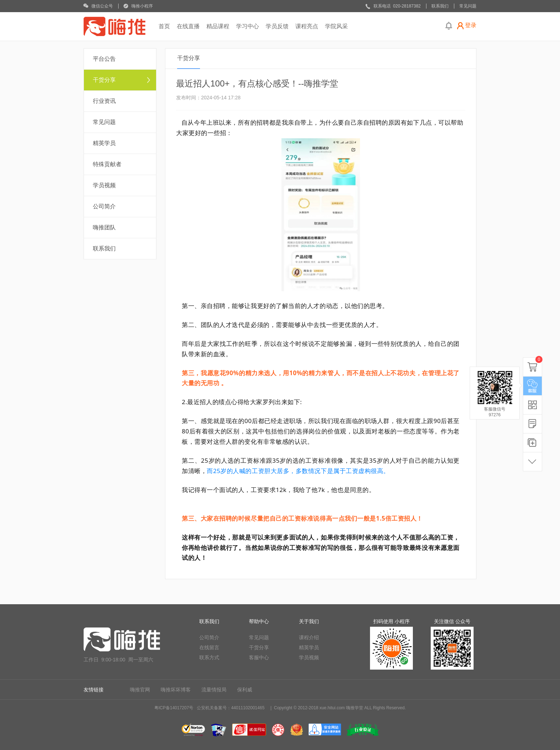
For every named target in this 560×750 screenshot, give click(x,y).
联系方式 (209, 657)
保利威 (245, 690)
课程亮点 (307, 26)
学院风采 (336, 26)
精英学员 (104, 143)
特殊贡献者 (107, 164)
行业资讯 (104, 101)
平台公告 (104, 59)
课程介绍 (309, 637)
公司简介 (104, 206)
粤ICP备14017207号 (174, 708)
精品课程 (218, 26)
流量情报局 (214, 690)
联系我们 (104, 249)
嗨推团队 (104, 227)
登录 (471, 25)
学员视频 (104, 185)
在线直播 (188, 26)
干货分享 (104, 80)
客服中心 (259, 657)
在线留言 (209, 647)
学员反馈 (277, 26)
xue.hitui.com (332, 708)
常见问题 (104, 122)
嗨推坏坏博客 (176, 690)
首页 (164, 26)
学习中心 (247, 26)
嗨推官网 (140, 690)
